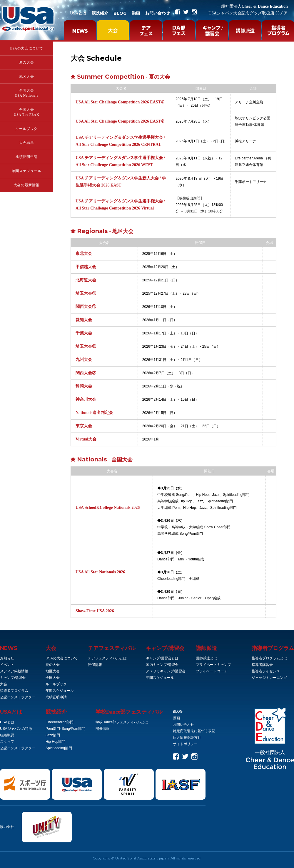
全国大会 (53, 678)
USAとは (78, 13)
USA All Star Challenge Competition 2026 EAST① (120, 102)
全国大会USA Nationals (26, 93)
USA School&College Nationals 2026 (108, 508)
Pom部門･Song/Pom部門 (65, 729)
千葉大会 (84, 333)
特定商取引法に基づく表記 (194, 731)
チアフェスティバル (112, 648)
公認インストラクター (18, 697)
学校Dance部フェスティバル (129, 712)
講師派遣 (206, 648)
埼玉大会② (86, 346)
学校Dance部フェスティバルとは (122, 722)
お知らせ (7, 658)
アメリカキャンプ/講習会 (166, 671)
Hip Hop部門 (55, 742)
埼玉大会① (86, 293)
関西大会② (86, 373)
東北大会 (84, 254)
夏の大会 (26, 62)
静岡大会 (84, 386)
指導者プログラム (14, 691)
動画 (136, 13)
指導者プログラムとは (269, 658)
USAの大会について (26, 48)
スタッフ (7, 742)
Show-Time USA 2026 (95, 611)
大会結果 (26, 143)
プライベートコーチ (212, 671)
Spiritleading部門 (59, 748)
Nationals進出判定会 (94, 413)
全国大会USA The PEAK (26, 112)
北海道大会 (86, 280)
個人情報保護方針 (187, 737)
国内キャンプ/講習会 (162, 665)
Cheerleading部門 (60, 722)
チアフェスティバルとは (107, 658)
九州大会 (84, 360)
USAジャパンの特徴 (16, 729)
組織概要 (7, 735)
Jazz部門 (53, 735)
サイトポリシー (185, 744)
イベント (7, 665)
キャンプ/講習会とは (162, 658)
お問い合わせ (158, 13)
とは (11, 712)
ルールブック (26, 129)
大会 (4, 684)
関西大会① (86, 307)
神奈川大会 (86, 399)
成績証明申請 (26, 157)
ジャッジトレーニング (269, 678)
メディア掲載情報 (14, 671)
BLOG (120, 13)
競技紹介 (100, 13)
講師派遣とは (206, 658)
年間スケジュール (27, 171)
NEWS (9, 648)
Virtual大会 (86, 439)
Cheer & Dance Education (252, 6)
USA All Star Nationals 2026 (100, 572)
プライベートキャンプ (213, 665)
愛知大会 (84, 320)
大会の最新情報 (26, 185)
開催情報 (95, 665)
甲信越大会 (86, 267)
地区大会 (26, 77)
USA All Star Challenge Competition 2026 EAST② (120, 121)
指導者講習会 (262, 665)
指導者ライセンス (266, 671)
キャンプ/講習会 (13, 678)
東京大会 (84, 426)
